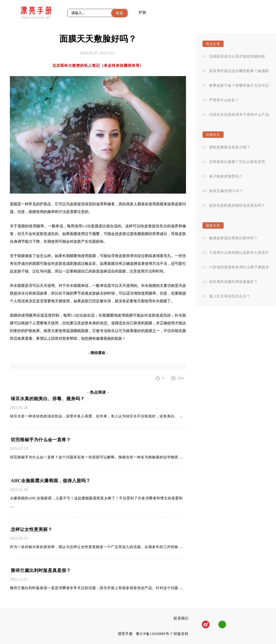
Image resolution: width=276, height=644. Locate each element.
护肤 (143, 12)
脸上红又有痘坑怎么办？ (230, 296)
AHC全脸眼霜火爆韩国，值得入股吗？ (51, 481)
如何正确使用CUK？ (226, 191)
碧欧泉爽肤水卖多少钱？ (230, 147)
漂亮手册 (125, 634)
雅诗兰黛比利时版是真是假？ (41, 570)
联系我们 (181, 618)
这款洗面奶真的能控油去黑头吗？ (237, 205)
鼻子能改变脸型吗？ (226, 176)
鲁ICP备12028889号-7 (154, 634)
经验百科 (181, 634)
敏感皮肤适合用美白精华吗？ (233, 238)
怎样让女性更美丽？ (32, 529)
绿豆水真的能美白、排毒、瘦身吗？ (48, 399)
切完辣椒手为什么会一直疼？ (41, 440)
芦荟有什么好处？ (224, 100)
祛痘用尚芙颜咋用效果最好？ (233, 282)
